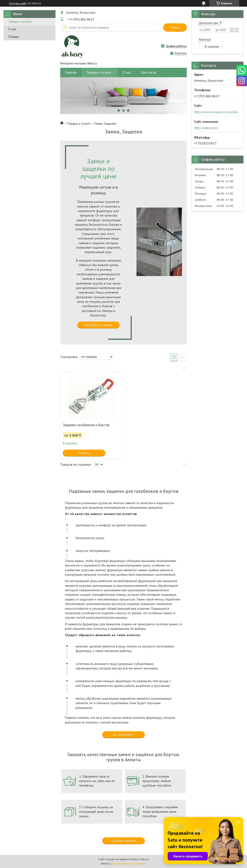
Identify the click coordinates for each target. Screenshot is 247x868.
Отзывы (14, 37)
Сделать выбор (123, 840)
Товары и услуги (20, 21)
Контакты (149, 72)
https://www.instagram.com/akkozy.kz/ (217, 112)
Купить (84, 453)
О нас (12, 29)
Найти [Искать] (175, 28)
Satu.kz (144, 859)
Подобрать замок (98, 325)
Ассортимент (123, 734)
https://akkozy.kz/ (206, 128)
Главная (71, 72)
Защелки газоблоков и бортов (86, 425)
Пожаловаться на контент (129, 863)
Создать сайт (18, 3)
